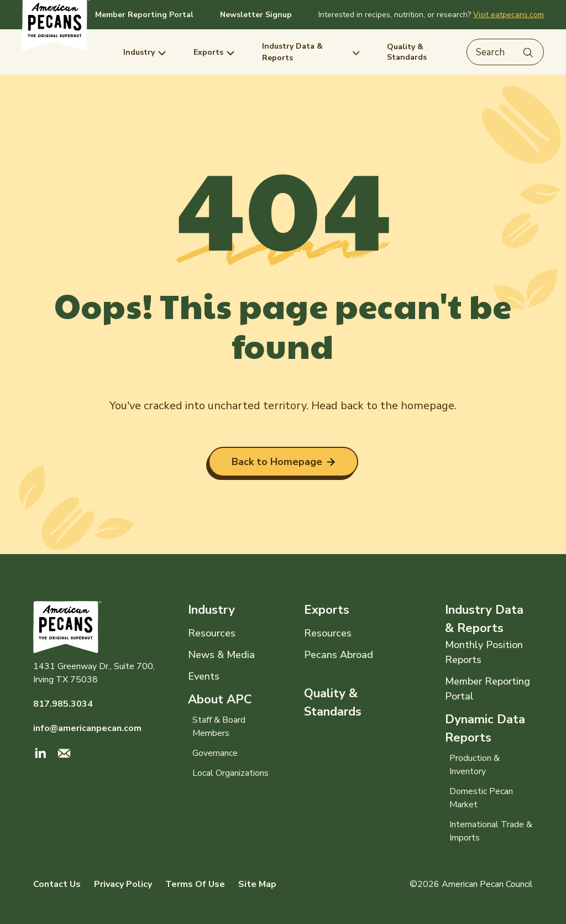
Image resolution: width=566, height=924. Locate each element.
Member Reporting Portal (144, 15)
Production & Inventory (475, 765)
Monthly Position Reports (484, 652)
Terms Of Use (195, 884)
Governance (215, 753)
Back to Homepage (283, 462)
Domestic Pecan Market (481, 798)
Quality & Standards (333, 703)
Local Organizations (230, 773)
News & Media (221, 655)
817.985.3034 (63, 704)
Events (204, 676)
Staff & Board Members (219, 727)
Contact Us (57, 884)
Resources (212, 633)
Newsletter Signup (256, 15)
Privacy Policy (123, 884)
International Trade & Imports (491, 831)
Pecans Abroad (339, 655)
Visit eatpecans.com (509, 15)
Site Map (257, 884)
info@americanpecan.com (87, 728)
